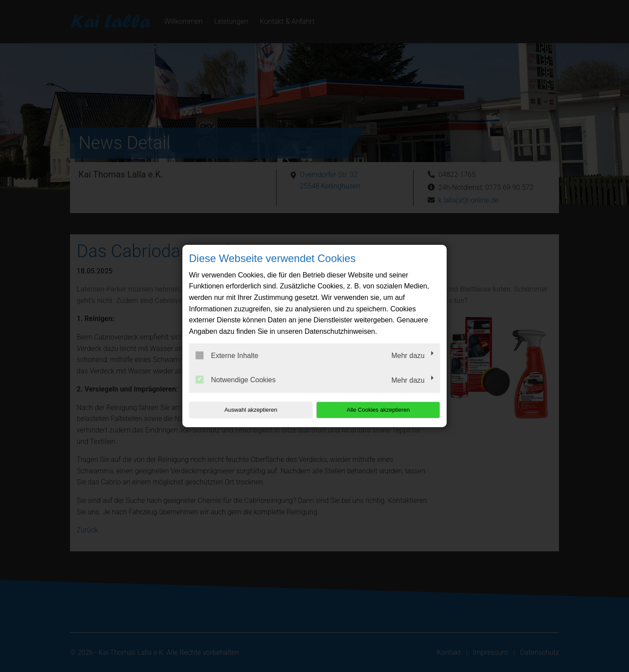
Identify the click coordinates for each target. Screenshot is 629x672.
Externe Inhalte (227, 355)
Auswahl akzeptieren (245, 410)
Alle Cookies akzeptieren (383, 410)
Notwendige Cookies (236, 380)
